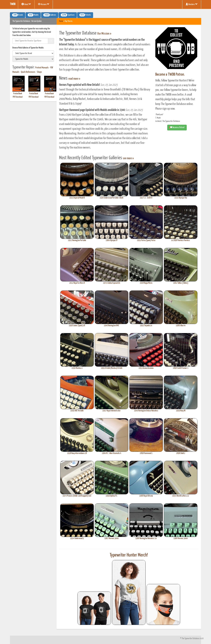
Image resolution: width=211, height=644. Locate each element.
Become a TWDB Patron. (170, 75)
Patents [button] (85, 15)
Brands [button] (18, 15)
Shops (39, 72)
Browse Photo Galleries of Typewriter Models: (28, 48)
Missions (44, 4)
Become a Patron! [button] (177, 127)
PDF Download (18, 97)
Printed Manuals (42, 68)
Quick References (28, 72)
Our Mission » (104, 34)
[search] (33, 53)
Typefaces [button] (68, 15)
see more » (128, 158)
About (26, 4)
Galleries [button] (50, 15)
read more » (74, 79)
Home (61, 21)
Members (192, 4)
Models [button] (33, 15)
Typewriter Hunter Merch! (129, 555)
